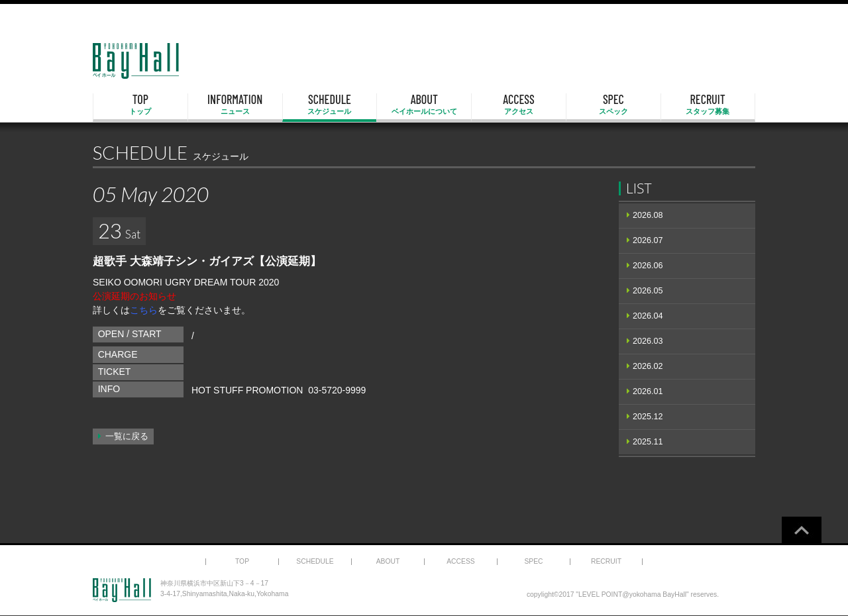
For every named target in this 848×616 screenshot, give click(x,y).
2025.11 (648, 442)
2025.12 (648, 417)
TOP (140, 105)
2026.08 (648, 215)
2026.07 (648, 240)
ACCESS (519, 105)
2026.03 (648, 341)
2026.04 (648, 316)
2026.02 (648, 366)
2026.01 (648, 391)
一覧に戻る (127, 436)
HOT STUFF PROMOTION (247, 390)
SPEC (613, 105)
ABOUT (424, 105)
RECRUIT (708, 105)
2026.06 (648, 266)
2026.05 (648, 291)
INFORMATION (235, 105)
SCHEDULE (330, 105)
